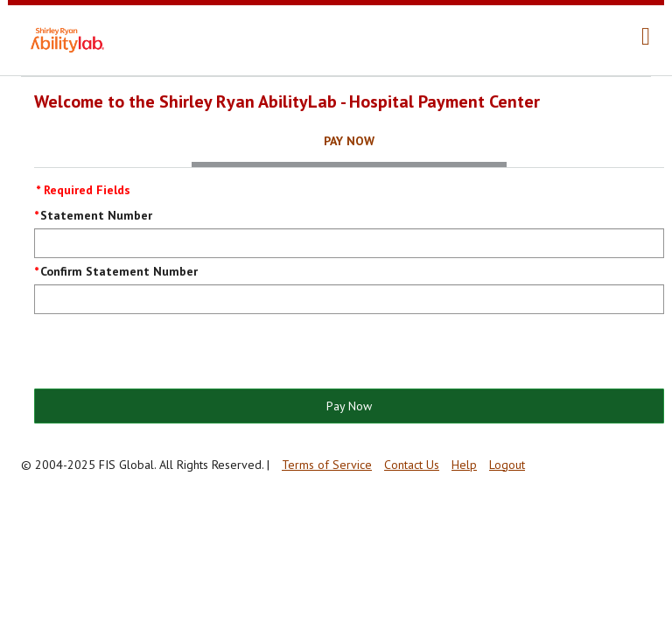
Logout (507, 465)
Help (464, 465)
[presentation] (167, 353)
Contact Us (412, 465)
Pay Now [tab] (349, 141)
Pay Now (349, 406)
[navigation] (646, 37)
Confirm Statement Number (119, 271)
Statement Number (96, 215)
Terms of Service (327, 465)
